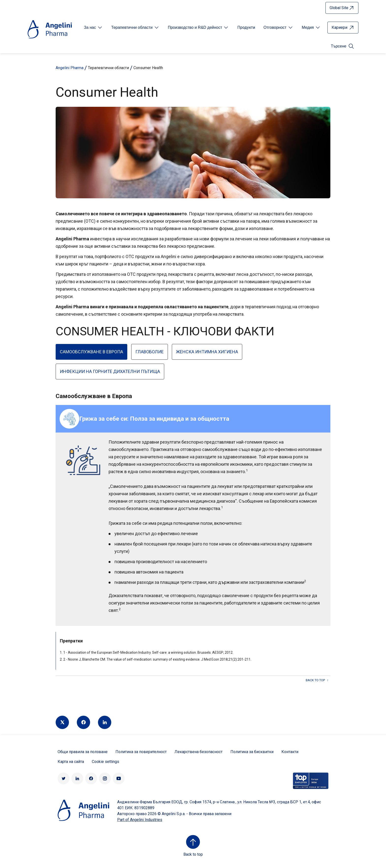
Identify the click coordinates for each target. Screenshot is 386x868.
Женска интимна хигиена (207, 352)
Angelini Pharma (70, 68)
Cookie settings (105, 762)
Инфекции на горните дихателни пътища (110, 371)
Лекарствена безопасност (199, 752)
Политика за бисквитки (252, 752)
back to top (315, 680)
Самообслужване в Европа (91, 352)
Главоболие (150, 352)
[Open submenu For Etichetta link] (93, 28)
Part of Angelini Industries (140, 820)
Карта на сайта (71, 762)
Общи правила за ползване (83, 752)
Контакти (290, 752)
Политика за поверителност (141, 752)
